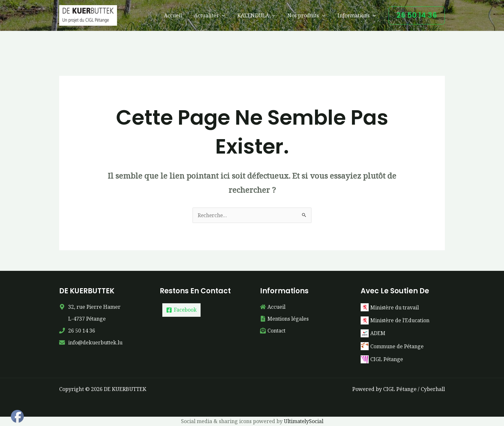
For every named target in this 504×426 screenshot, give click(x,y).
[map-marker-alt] (90, 307)
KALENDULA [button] (261, 15)
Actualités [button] (216, 15)
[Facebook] (182, 310)
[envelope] (91, 342)
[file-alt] (284, 319)
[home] (273, 307)
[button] (229, 15)
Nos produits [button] (309, 15)
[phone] (77, 331)
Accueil (182, 15)
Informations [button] (358, 15)
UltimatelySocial (303, 421)
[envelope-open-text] (273, 331)
